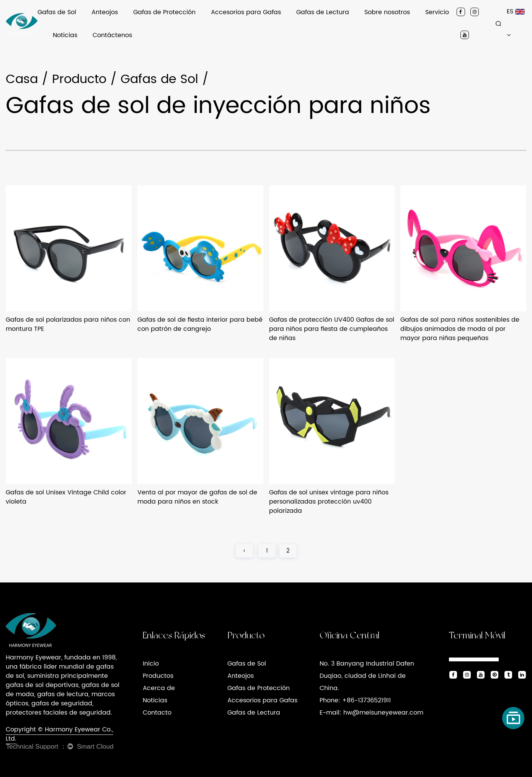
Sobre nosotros (387, 12)
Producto (79, 79)
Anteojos (105, 12)
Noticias (65, 35)
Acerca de (159, 688)
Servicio (437, 12)
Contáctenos (112, 35)
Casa (22, 79)
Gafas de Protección (164, 12)
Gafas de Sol (57, 12)
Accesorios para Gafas (246, 12)
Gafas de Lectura (323, 12)
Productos (158, 676)
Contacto (157, 713)
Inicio (151, 664)
